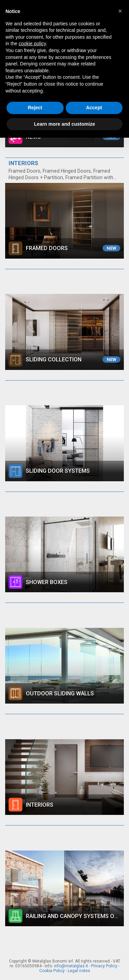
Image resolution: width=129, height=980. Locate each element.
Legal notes (79, 971)
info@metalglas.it (71, 966)
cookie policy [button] (32, 44)
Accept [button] (94, 108)
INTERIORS (23, 163)
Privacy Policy (104, 966)
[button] (120, 11)
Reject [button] (35, 108)
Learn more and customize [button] (64, 124)
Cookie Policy (52, 971)
